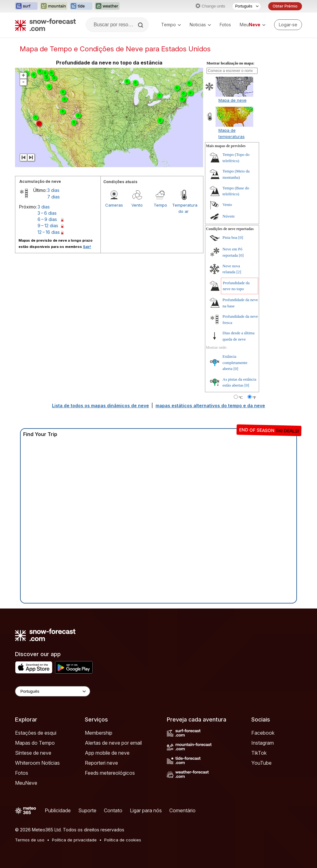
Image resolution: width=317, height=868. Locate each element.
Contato (113, 810)
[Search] (141, 25)
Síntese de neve (33, 753)
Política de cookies (123, 840)
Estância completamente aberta (235, 362)
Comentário (182, 810)
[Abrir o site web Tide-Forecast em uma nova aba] (81, 6)
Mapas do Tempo (35, 743)
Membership (99, 733)
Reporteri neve (101, 763)
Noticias (200, 25)
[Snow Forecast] (45, 25)
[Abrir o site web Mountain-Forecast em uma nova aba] (54, 6)
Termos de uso (30, 840)
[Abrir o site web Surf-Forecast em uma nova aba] (26, 6)
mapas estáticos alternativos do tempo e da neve (210, 406)
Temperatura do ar (184, 208)
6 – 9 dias (47, 219)
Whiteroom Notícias (37, 763)
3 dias (53, 190)
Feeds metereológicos (110, 773)
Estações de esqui (36, 733)
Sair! (87, 247)
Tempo (171, 25)
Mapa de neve (233, 100)
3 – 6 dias (47, 213)
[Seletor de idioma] (247, 6)
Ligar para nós (146, 810)
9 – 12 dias (48, 226)
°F (254, 398)
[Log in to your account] (288, 25)
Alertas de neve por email (113, 743)
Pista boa (230, 237)
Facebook (263, 733)
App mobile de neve (107, 753)
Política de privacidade (74, 840)
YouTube (261, 763)
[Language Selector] (53, 691)
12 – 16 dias (49, 232)
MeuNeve (26, 783)
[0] (241, 237)
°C (241, 398)
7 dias (54, 197)
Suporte (87, 810)
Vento (137, 205)
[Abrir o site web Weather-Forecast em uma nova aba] (107, 6)
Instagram (263, 743)
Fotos (225, 25)
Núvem (228, 216)
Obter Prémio (285, 6)
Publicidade (58, 810)
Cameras (114, 205)
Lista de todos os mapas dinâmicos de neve (100, 406)
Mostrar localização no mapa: (230, 63)
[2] (239, 272)
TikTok (259, 753)
